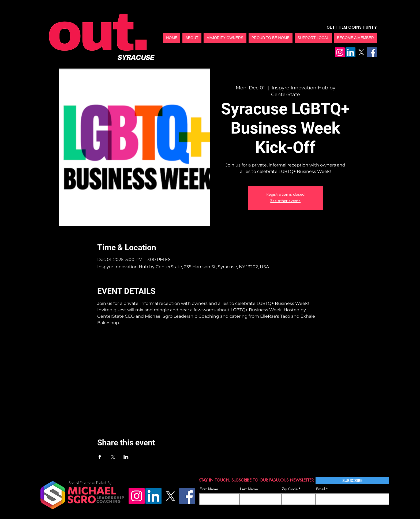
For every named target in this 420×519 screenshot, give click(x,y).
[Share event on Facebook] (100, 457)
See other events (285, 201)
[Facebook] (372, 52)
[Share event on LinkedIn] (126, 457)
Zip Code (290, 489)
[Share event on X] (113, 457)
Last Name (249, 489)
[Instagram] (340, 52)
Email (320, 489)
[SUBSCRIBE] (352, 481)
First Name (209, 489)
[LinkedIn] (350, 52)
